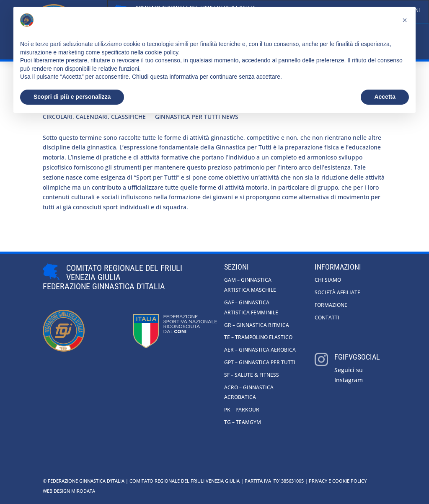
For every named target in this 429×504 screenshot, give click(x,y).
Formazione (331, 305)
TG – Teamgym (243, 422)
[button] (405, 20)
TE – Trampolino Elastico (258, 337)
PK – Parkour (242, 410)
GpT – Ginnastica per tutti (260, 362)
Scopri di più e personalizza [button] (72, 97)
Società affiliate (337, 292)
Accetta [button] (385, 97)
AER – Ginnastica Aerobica (260, 350)
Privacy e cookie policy (338, 481)
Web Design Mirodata (69, 491)
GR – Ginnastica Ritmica (257, 325)
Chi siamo (328, 280)
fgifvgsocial (357, 357)
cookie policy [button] (162, 52)
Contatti (327, 318)
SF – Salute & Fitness (252, 375)
